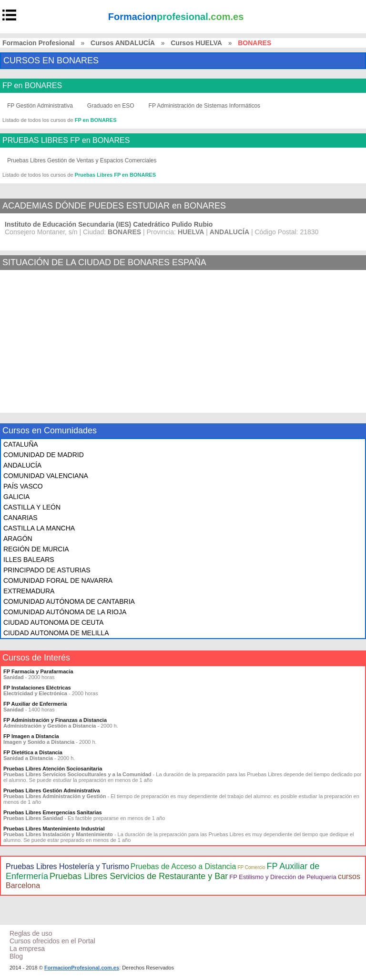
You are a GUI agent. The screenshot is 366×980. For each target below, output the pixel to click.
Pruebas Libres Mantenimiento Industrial (54, 829)
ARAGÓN (18, 539)
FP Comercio (251, 867)
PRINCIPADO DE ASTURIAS (47, 570)
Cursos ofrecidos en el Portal (52, 941)
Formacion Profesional (39, 43)
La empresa (27, 949)
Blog (16, 956)
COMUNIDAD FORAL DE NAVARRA (58, 580)
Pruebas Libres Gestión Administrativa (52, 790)
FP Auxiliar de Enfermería (35, 704)
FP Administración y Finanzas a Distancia (55, 720)
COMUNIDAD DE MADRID (44, 455)
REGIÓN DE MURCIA (36, 549)
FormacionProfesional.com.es (82, 968)
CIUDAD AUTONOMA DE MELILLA (56, 633)
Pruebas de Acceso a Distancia (183, 866)
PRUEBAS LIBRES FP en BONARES (66, 140)
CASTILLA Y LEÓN (32, 507)
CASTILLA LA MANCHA (39, 528)
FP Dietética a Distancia (33, 752)
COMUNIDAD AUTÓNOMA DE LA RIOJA (65, 612)
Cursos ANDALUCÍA (123, 43)
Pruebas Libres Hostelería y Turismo (67, 866)
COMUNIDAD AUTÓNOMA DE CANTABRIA (69, 601)
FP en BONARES (32, 86)
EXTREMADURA (29, 591)
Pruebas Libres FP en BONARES (115, 175)
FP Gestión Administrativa (40, 106)
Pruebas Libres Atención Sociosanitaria (53, 769)
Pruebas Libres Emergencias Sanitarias (53, 812)
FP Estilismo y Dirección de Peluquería (283, 877)
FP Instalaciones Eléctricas (37, 688)
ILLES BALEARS (29, 560)
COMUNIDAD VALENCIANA (46, 476)
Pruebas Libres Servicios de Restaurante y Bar (139, 876)
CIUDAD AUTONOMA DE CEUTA (53, 622)
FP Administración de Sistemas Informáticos (205, 106)
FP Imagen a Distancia (31, 736)
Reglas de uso (31, 933)
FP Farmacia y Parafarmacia (38, 671)
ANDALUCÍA (22, 465)
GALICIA (16, 497)
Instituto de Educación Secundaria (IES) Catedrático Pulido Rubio (109, 224)
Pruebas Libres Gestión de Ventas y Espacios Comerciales (82, 160)
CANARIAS (20, 518)
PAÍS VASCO (23, 486)
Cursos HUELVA (196, 43)
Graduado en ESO (111, 106)
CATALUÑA (21, 444)
